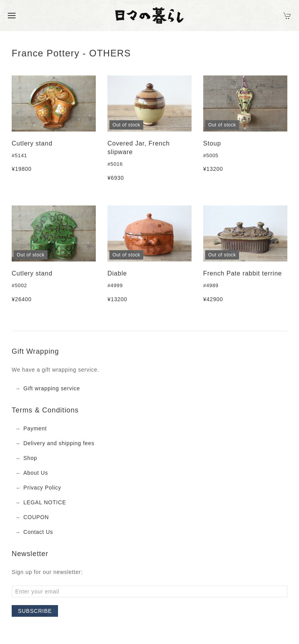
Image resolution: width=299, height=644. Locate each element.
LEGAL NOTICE (45, 502)
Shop (30, 458)
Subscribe (35, 611)
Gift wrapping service (52, 388)
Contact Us (38, 532)
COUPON (36, 517)
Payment (35, 428)
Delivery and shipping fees (59, 443)
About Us (36, 473)
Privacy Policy (42, 488)
